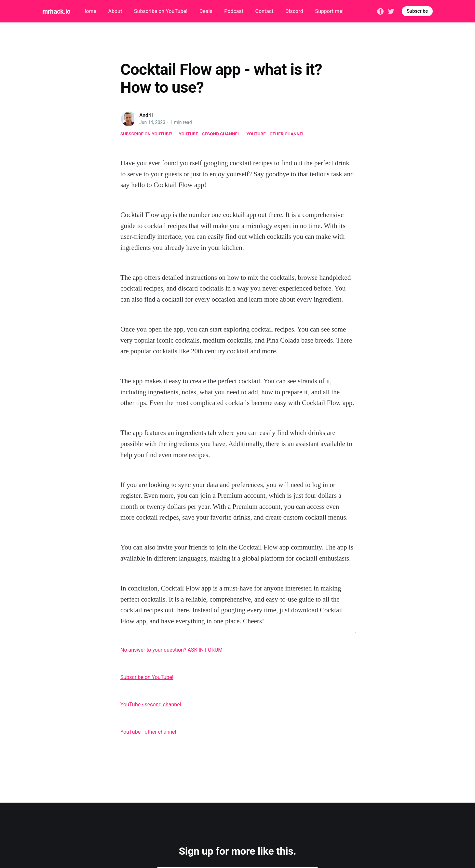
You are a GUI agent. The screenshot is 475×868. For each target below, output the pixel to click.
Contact (264, 11)
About (115, 11)
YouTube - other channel (276, 134)
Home (89, 11)
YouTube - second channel (210, 134)
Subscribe (417, 11)
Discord (294, 11)
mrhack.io (56, 11)
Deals (206, 11)
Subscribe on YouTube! (161, 11)
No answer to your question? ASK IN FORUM (171, 650)
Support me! (329, 11)
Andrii (146, 115)
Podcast (234, 11)
